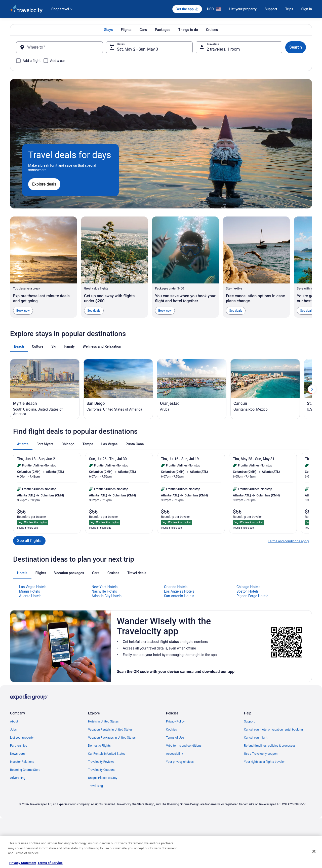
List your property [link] (22, 738)
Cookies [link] (171, 730)
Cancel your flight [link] (256, 738)
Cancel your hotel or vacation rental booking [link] (273, 730)
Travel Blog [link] (95, 786)
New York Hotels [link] (105, 587)
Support (271, 9)
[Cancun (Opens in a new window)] (265, 389)
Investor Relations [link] (22, 762)
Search (296, 47)
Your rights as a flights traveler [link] (264, 762)
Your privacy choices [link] (180, 762)
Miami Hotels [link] (30, 591)
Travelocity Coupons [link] (102, 770)
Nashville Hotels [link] (104, 591)
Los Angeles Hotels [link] (179, 591)
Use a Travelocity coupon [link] (261, 754)
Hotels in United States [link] (103, 721)
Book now (23, 311)
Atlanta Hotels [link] (30, 596)
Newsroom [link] (17, 754)
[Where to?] (59, 47)
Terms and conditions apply (288, 541)
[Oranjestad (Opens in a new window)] (192, 389)
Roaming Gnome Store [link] (25, 770)
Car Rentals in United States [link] (107, 754)
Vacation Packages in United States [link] (112, 738)
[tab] (109, 30)
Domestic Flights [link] (99, 746)
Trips (289, 9)
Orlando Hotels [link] (176, 587)
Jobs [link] (13, 730)
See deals (94, 311)
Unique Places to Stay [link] (103, 778)
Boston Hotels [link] (248, 591)
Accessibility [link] (174, 754)
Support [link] (249, 721)
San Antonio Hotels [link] (179, 596)
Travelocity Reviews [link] (101, 762)
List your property (243, 9)
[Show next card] (312, 389)
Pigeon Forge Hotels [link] (252, 596)
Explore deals (44, 184)
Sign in (307, 9)
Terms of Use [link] (175, 738)
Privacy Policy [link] (175, 721)
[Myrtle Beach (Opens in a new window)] (45, 389)
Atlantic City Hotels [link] (107, 596)
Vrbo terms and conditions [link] (184, 746)
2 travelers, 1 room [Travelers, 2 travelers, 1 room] (223, 49)
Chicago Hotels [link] (248, 587)
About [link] (14, 721)
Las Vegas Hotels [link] (33, 587)
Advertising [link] (18, 778)
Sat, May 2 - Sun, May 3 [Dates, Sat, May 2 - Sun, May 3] (137, 49)
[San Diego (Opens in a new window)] (118, 389)
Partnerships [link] (19, 746)
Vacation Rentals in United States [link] (110, 730)
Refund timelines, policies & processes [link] (270, 746)
